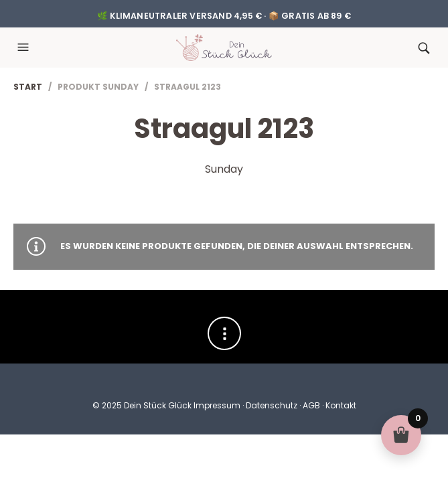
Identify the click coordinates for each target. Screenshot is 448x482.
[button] (25, 48)
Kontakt (341, 405)
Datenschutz (272, 405)
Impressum (217, 405)
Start (28, 87)
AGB (311, 405)
